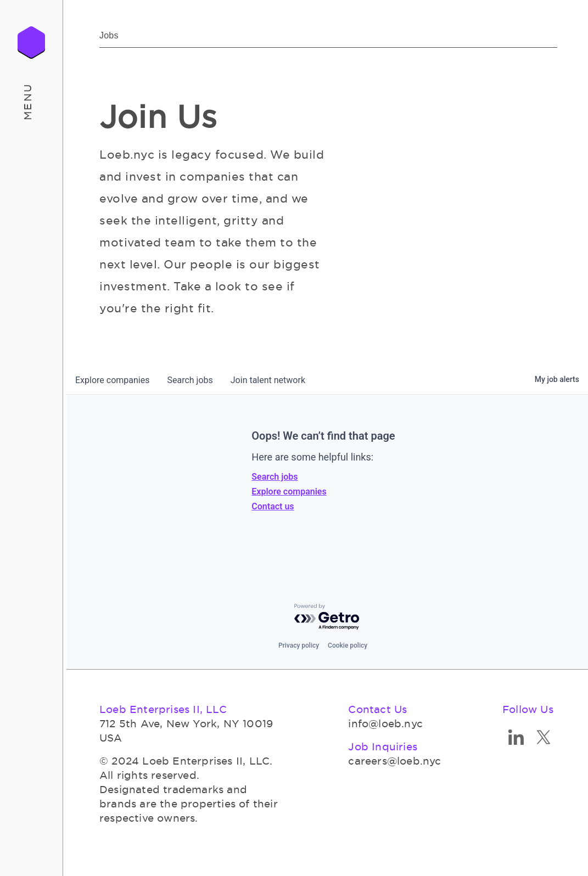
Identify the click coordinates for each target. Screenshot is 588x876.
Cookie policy (348, 645)
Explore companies (289, 492)
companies (112, 380)
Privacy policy (299, 645)
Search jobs (275, 477)
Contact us (273, 506)
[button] (32, 102)
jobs (190, 380)
